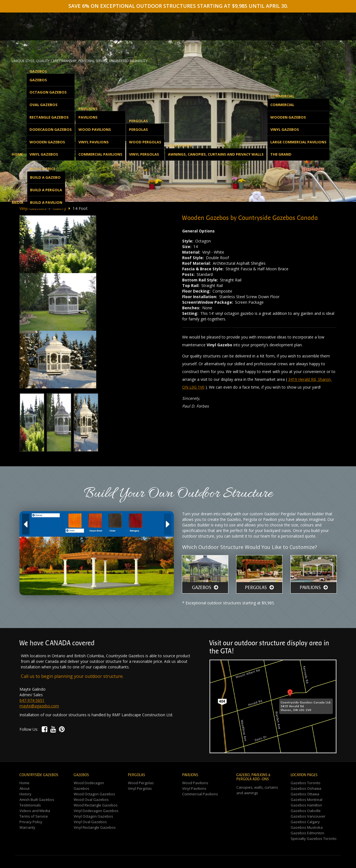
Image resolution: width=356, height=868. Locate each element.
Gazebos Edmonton (307, 833)
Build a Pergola (46, 190)
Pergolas (139, 129)
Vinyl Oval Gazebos (90, 822)
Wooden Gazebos (47, 142)
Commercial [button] (282, 96)
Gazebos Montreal (306, 800)
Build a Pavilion (46, 202)
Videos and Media (35, 811)
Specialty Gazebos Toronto (314, 838)
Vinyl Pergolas (144, 154)
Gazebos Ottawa (305, 794)
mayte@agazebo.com (39, 706)
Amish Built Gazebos (37, 800)
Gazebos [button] (38, 71)
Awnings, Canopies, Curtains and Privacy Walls (216, 154)
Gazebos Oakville (306, 811)
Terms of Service (34, 816)
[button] (45, 729)
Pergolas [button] (139, 121)
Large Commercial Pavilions (298, 142)
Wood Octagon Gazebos (94, 794)
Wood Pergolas (145, 142)
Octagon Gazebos (48, 92)
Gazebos (38, 80)
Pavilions (88, 117)
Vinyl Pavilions (94, 142)
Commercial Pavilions (100, 154)
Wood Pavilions (95, 129)
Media (18, 202)
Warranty (27, 827)
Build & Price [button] (43, 169)
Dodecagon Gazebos (51, 129)
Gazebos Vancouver (308, 816)
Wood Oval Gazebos (91, 800)
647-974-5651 (32, 700)
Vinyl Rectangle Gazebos (95, 827)
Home (17, 154)
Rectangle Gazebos (49, 117)
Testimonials (30, 805)
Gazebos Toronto (306, 783)
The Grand (281, 154)
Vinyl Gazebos (44, 154)
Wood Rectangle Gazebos (96, 805)
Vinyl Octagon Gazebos (93, 816)
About (24, 788)
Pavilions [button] (88, 109)
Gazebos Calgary (305, 822)
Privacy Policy (31, 822)
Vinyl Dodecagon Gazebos (96, 811)
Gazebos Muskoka (307, 827)
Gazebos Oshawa (306, 788)
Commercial (282, 105)
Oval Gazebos (44, 105)
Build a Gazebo (45, 177)
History (25, 794)
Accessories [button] (180, 146)
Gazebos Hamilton (306, 805)
